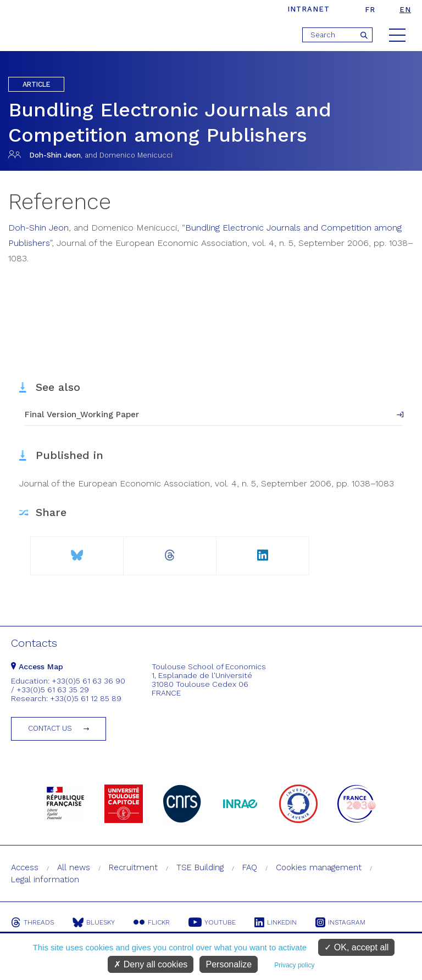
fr (370, 10)
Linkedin (276, 922)
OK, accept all (356, 947)
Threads (32, 922)
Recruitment (133, 867)
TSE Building (200, 867)
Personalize (229, 964)
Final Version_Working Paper (82, 415)
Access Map (37, 667)
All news (74, 867)
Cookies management (319, 867)
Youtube (212, 922)
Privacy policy (294, 965)
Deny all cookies (151, 964)
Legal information (45, 880)
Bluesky (94, 922)
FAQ (250, 867)
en (405, 10)
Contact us (50, 728)
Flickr (152, 922)
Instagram (340, 922)
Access (25, 867)
